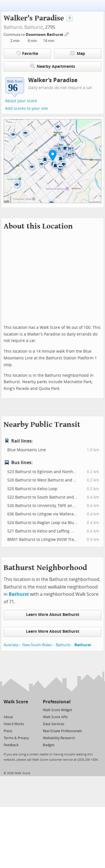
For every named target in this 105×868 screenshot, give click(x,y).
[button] (53, 155)
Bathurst (34, 27)
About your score (21, 101)
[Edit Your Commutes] (67, 34)
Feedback (11, 745)
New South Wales (37, 645)
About (8, 717)
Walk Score (16, 702)
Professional (57, 702)
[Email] (24, 710)
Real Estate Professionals (62, 731)
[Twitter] (7, 710)
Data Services (54, 724)
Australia (11, 645)
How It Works (14, 724)
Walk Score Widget (57, 710)
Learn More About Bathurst (53, 615)
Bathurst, (13, 27)
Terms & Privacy (16, 738)
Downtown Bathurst (45, 35)
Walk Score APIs (55, 717)
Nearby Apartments (53, 66)
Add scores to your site (26, 109)
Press (8, 731)
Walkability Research (59, 738)
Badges (49, 745)
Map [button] (78, 53)
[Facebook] (16, 710)
